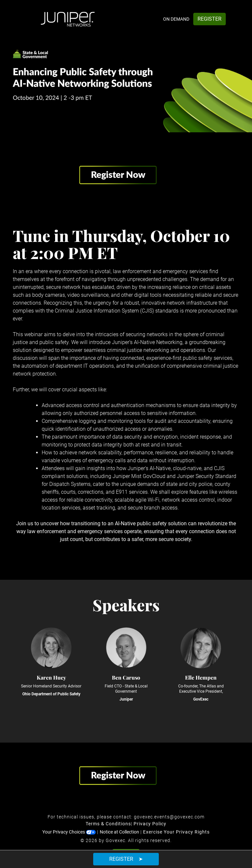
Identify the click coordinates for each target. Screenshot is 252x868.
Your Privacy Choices (69, 832)
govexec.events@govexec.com (169, 817)
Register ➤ (126, 859)
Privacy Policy (150, 824)
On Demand (176, 19)
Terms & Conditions (108, 824)
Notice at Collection (119, 832)
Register (210, 19)
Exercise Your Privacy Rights (176, 832)
